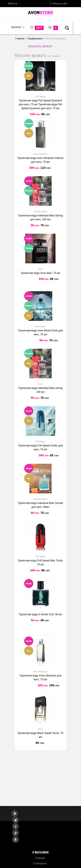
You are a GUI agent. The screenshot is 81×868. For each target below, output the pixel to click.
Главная (40, 858)
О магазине (40, 863)
